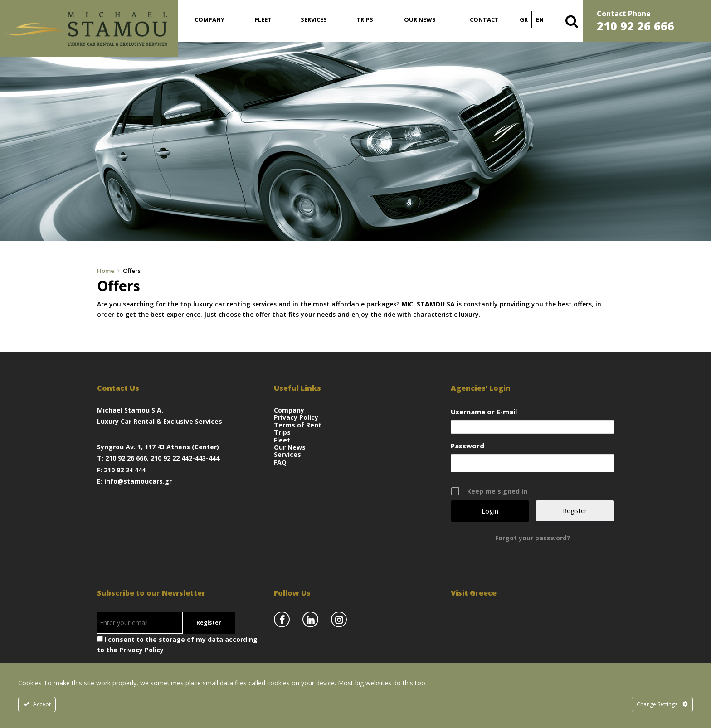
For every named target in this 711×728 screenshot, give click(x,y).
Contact (484, 19)
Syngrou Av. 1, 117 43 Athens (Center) (158, 447)
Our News (420, 19)
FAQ (280, 462)
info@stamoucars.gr (138, 481)
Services (314, 19)
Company (209, 19)
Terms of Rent (298, 425)
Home (106, 271)
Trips (365, 19)
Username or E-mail (484, 412)
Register (575, 511)
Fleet (263, 19)
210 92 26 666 (126, 458)
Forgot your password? (533, 538)
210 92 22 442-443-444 (185, 458)
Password (468, 446)
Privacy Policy (296, 417)
